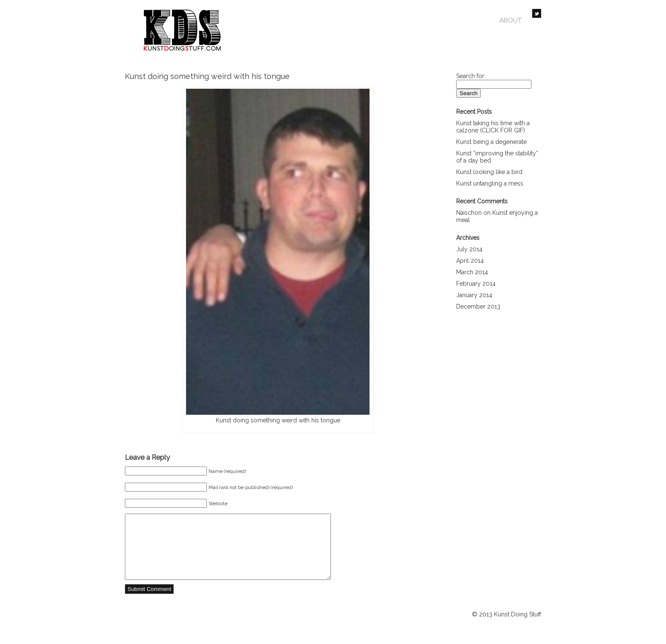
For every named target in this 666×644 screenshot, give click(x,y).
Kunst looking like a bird (489, 172)
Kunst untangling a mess (490, 183)
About (511, 20)
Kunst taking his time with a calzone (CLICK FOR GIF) (493, 127)
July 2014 (469, 249)
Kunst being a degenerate (491, 142)
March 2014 (472, 272)
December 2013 (478, 307)
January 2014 (474, 295)
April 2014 (470, 261)
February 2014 (476, 284)
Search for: (471, 76)
